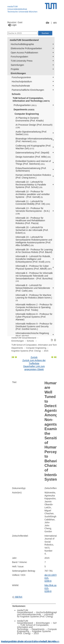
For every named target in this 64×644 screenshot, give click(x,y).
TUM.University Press (22, 61)
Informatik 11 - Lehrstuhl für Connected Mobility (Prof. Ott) (33, 203)
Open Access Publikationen (24, 53)
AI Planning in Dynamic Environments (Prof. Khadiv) (30, 119)
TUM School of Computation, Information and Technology (31, 99)
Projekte (15, 69)
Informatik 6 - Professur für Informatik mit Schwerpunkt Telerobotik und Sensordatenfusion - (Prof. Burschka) (34, 277)
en (55, 23)
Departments (24, 110)
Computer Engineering (27, 114)
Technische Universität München (22, 12)
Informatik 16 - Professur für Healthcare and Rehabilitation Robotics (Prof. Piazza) (30, 221)
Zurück (34, 357)
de (48, 23)
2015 (46, 351)
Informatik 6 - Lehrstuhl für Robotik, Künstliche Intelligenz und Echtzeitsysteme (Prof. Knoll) (33, 259)
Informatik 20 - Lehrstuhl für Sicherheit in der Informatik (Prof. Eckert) (32, 230)
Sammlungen (17, 65)
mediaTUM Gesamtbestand (24, 40)
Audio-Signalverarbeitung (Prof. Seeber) (31, 133)
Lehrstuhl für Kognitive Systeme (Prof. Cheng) (35, 615)
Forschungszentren (21, 77)
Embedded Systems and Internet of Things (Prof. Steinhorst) (33, 162)
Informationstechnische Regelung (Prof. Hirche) (32, 335)
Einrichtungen (18, 73)
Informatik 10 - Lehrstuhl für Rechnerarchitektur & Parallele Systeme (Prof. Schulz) (31, 185)
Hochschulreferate (21, 86)
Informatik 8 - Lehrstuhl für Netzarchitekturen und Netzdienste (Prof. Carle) (33, 288)
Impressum (54, 641)
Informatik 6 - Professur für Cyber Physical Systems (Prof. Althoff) (34, 267)
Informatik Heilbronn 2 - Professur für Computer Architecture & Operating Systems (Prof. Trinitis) (34, 307)
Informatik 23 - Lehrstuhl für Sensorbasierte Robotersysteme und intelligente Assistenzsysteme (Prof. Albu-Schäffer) (34, 241)
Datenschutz (24, 641)
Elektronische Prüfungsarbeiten (26, 48)
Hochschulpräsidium (22, 82)
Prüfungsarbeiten (25, 105)
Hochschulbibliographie (22, 44)
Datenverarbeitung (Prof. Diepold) (32, 153)
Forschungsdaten (19, 57)
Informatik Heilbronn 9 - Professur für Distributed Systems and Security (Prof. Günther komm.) (34, 326)
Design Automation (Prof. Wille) (33, 157)
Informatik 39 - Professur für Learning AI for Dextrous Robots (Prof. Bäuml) (34, 251)
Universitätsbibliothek (17, 9)
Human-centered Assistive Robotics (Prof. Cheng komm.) (33, 176)
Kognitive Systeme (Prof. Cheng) (26, 351)
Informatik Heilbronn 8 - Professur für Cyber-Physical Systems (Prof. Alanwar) (34, 317)
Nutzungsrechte (9, 641)
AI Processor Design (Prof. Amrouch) (34, 126)
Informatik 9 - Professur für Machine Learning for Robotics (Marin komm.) (34, 298)
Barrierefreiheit (39, 641)
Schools (16, 94)
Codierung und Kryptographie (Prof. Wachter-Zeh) (33, 147)
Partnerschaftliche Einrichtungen (28, 90)
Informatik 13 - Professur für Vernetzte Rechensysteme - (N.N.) (33, 211)
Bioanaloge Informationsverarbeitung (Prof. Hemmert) (34, 140)
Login (12, 25)
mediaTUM (13, 7)
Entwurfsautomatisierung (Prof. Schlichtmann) (31, 170)
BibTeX (17, 597)
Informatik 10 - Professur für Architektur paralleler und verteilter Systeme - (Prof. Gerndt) (33, 194)
